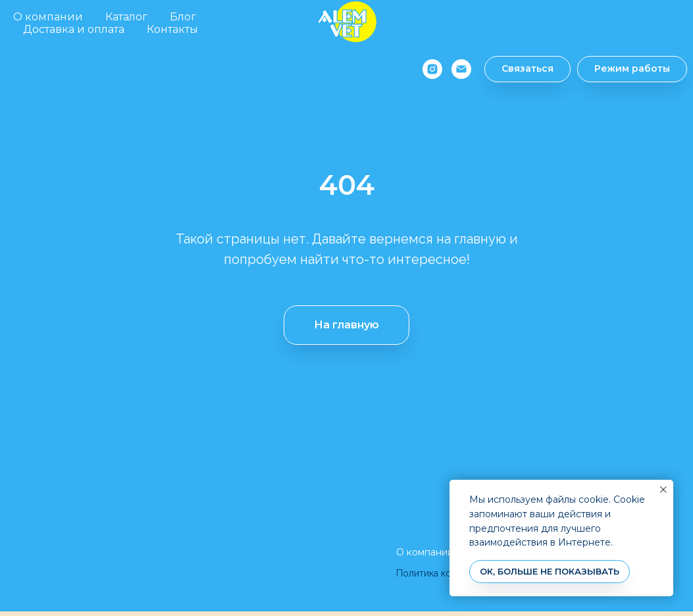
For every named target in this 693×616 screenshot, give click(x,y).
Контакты (172, 29)
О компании (48, 17)
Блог (183, 17)
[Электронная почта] (454, 69)
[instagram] (425, 69)
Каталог (126, 17)
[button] (520, 69)
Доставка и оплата (74, 29)
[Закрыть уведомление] (663, 490)
